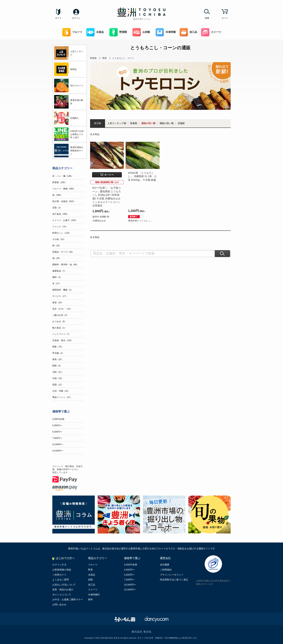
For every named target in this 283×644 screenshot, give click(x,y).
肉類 (90, 580)
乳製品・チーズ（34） (63, 252)
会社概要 (165, 565)
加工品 (188, 32)
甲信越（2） (58, 353)
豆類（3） (57, 208)
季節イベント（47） (62, 397)
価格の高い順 (167, 123)
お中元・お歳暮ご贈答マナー (68, 599)
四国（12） (58, 385)
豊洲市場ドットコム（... (140, 221)
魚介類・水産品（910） (64, 201)
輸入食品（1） (59, 328)
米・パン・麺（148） (63, 176)
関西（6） (57, 366)
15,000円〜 (58, 451)
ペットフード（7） (62, 334)
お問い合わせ (59, 605)
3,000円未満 (58, 419)
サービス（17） (60, 296)
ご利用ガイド (59, 575)
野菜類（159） (60, 182)
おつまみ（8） (59, 321)
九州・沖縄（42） (61, 391)
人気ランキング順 (117, 123)
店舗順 (181, 123)
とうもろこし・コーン (123, 58)
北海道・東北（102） (63, 340)
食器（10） (58, 302)
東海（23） (58, 359)
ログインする (59, 565)
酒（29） (57, 258)
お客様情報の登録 (62, 570)
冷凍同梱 (166, 32)
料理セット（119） (62, 233)
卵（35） (57, 246)
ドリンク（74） (60, 227)
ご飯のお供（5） (61, 315)
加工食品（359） (61, 214)
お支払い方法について (64, 585)
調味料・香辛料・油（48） (65, 265)
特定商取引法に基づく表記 (174, 580)
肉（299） (57, 195)
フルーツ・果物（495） (64, 189)
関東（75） (58, 347)
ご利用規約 (166, 570)
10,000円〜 (58, 444)
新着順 (134, 123)
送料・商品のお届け (63, 590)
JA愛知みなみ (99, 221)
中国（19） (58, 378)
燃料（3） (57, 277)
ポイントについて (62, 595)
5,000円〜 (57, 432)
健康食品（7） (59, 271)
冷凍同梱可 (94, 595)
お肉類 (141, 32)
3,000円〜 (57, 425)
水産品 (95, 32)
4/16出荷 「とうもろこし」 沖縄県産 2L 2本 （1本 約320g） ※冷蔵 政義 (142, 176)
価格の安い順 (148, 123)
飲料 (90, 599)
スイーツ (211, 32)
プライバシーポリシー (172, 575)
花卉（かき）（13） (62, 309)
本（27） (57, 284)
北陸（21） (58, 372)
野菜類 (118, 32)
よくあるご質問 (61, 580)
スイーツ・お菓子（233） (65, 220)
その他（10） (59, 239)
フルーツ (72, 32)
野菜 (105, 58)
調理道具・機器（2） (63, 290)
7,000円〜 (57, 438)
